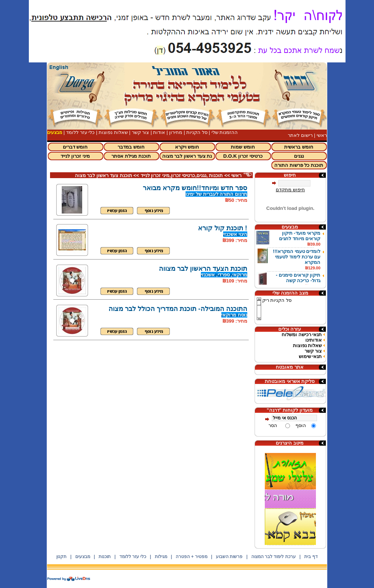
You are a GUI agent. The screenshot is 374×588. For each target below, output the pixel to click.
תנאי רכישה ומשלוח (302, 335)
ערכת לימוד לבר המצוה (274, 557)
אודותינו (314, 340)
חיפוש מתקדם (290, 190)
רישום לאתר (300, 135)
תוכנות (105, 557)
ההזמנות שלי (225, 132)
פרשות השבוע (229, 557)
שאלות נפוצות (113, 132)
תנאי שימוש (310, 356)
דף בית (311, 557)
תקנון (61, 557)
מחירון (176, 132)
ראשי (322, 135)
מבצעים (83, 557)
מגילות (161, 557)
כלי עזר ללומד (80, 132)
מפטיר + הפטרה (192, 557)
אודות (159, 132)
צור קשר (141, 132)
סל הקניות (197, 132)
